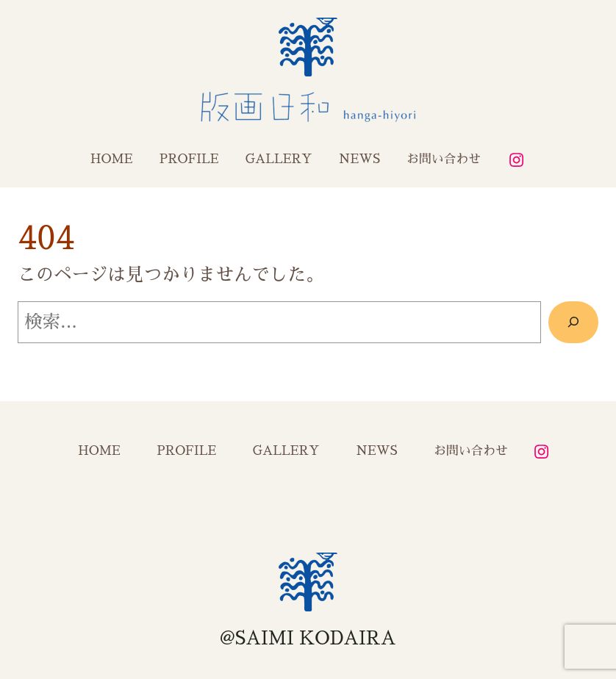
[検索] (573, 322)
